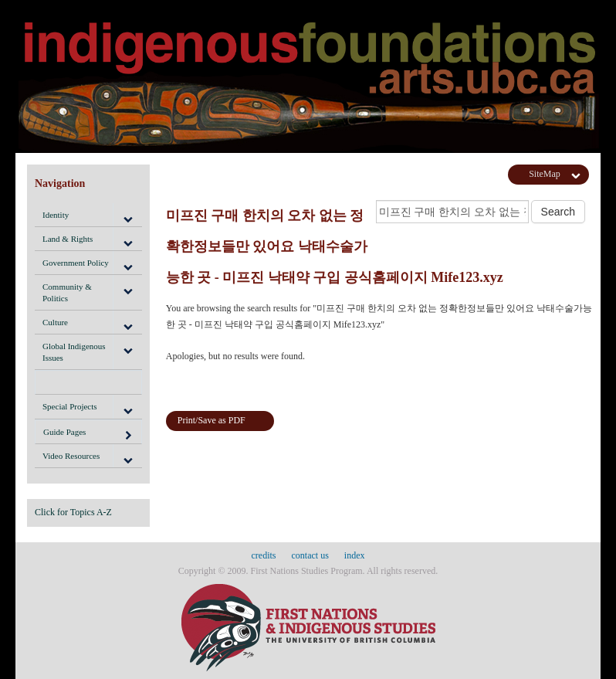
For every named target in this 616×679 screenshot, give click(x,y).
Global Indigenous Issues (74, 351)
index (355, 555)
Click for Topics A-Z (73, 512)
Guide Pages (88, 434)
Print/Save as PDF (212, 420)
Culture (55, 322)
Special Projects (70, 406)
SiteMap (545, 174)
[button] (127, 215)
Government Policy (76, 263)
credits (264, 555)
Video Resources (71, 456)
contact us (310, 555)
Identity (56, 215)
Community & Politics (67, 292)
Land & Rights (68, 239)
